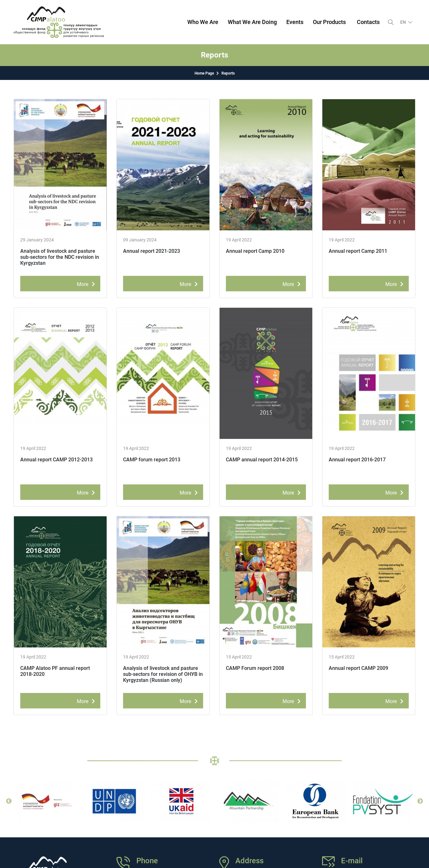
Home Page (204, 73)
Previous (9, 801)
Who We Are (203, 22)
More (87, 283)
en (404, 22)
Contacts (368, 22)
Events (295, 22)
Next (420, 801)
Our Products (329, 22)
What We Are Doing (252, 22)
